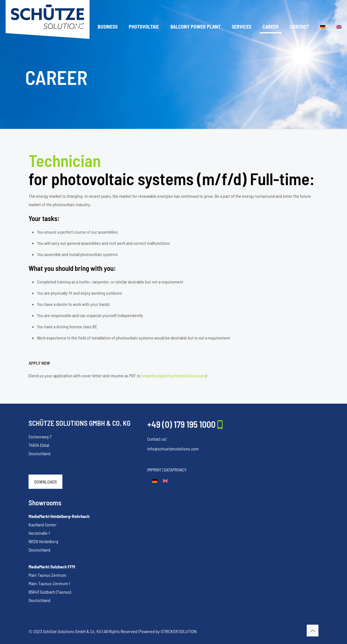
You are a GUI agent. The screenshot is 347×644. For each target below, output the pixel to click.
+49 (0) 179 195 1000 (181, 424)
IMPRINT (154, 470)
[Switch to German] (155, 481)
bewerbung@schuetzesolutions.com (173, 376)
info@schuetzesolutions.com (173, 449)
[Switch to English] (165, 481)
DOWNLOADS (45, 482)
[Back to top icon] (313, 631)
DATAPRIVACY (175, 470)
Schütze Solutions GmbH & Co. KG (72, 631)
